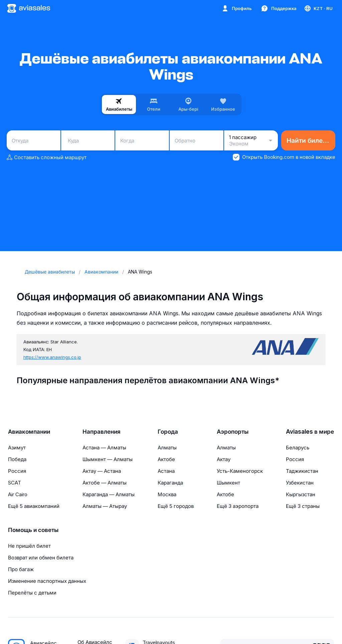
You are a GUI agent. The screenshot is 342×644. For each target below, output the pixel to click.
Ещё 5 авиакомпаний (34, 506)
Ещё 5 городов (176, 506)
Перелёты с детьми (32, 593)
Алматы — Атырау (105, 506)
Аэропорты (233, 432)
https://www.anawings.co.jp (52, 357)
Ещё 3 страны (303, 506)
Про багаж (21, 569)
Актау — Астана (102, 471)
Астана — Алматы (104, 448)
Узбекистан (300, 483)
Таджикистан (302, 471)
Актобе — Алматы (105, 483)
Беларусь (298, 448)
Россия (17, 471)
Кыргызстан (301, 494)
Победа (17, 459)
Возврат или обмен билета (41, 558)
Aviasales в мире (310, 432)
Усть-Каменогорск (240, 471)
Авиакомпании (29, 432)
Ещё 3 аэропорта (238, 506)
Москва (167, 494)
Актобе (166, 459)
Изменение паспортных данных (47, 581)
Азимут (17, 448)
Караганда (170, 483)
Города (168, 432)
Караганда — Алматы (109, 494)
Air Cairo (18, 494)
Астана (166, 471)
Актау (224, 459)
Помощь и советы (33, 530)
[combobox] (34, 140)
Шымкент (228, 483)
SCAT (15, 483)
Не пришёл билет (29, 546)
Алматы (167, 448)
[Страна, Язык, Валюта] (318, 8)
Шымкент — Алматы (108, 459)
